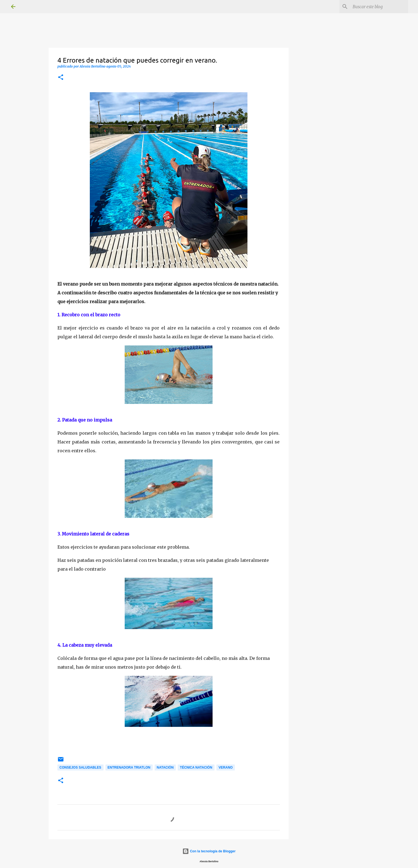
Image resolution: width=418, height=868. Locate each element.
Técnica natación (196, 767)
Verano (226, 767)
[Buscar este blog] (379, 7)
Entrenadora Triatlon (129, 767)
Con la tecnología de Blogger (209, 851)
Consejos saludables (80, 767)
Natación (165, 767)
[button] (61, 78)
